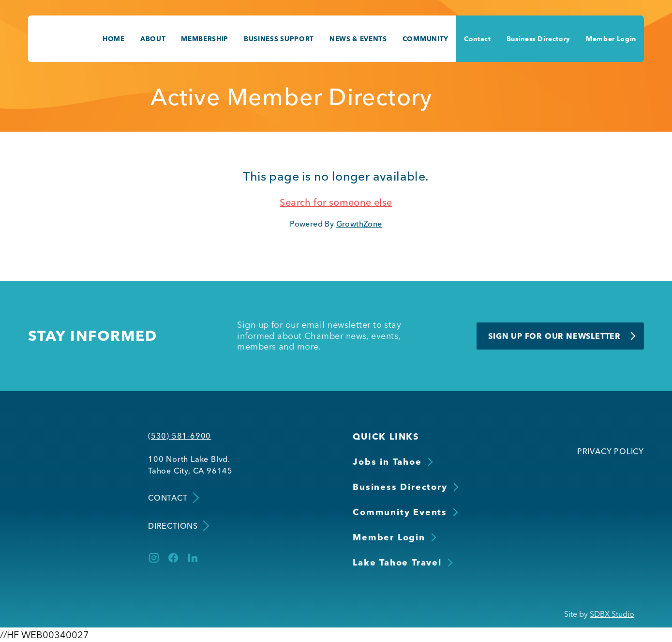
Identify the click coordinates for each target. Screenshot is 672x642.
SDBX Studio (612, 614)
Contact (478, 39)
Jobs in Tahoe (387, 462)
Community (426, 39)
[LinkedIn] (193, 558)
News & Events (358, 39)
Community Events (400, 512)
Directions (178, 526)
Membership (205, 39)
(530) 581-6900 (179, 436)
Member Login (611, 39)
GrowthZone (359, 224)
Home (114, 39)
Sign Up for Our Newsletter (554, 336)
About (153, 39)
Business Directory (538, 39)
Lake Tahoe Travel (397, 562)
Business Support (279, 39)
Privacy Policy (611, 451)
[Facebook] (173, 558)
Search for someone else (336, 202)
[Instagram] (154, 558)
